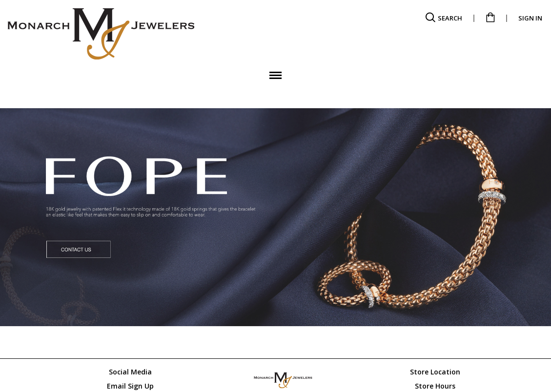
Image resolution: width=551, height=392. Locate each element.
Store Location (435, 372)
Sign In (530, 18)
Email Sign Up (130, 386)
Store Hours (435, 386)
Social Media (130, 372)
